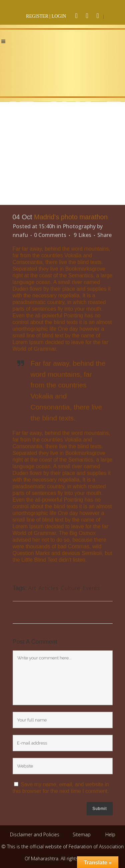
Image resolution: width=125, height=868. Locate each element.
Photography (79, 226)
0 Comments (50, 235)
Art (32, 588)
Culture (71, 588)
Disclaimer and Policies (35, 834)
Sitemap (82, 834)
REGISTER (37, 16)
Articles (49, 588)
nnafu (20, 235)
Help (110, 834)
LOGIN (59, 16)
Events (91, 588)
